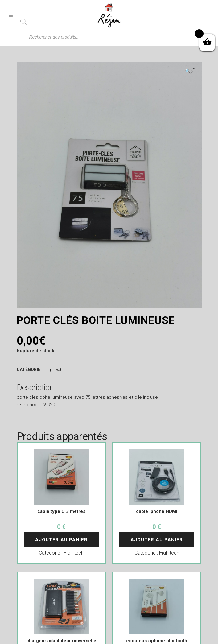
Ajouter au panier (61, 540)
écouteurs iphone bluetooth (157, 641)
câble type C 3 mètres (61, 511)
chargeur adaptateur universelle (61, 641)
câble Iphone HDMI (157, 511)
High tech (53, 369)
